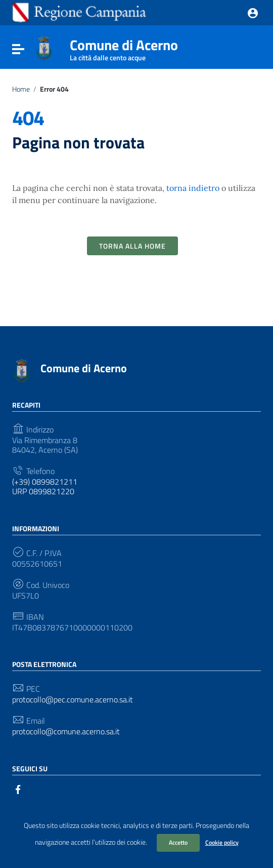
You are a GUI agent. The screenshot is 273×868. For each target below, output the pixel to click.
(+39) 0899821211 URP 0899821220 (45, 487)
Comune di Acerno (124, 47)
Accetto (178, 842)
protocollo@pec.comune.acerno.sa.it (73, 700)
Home (21, 89)
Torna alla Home (132, 246)
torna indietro (193, 188)
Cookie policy (222, 842)
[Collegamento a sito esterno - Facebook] (18, 788)
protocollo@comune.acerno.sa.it (66, 732)
